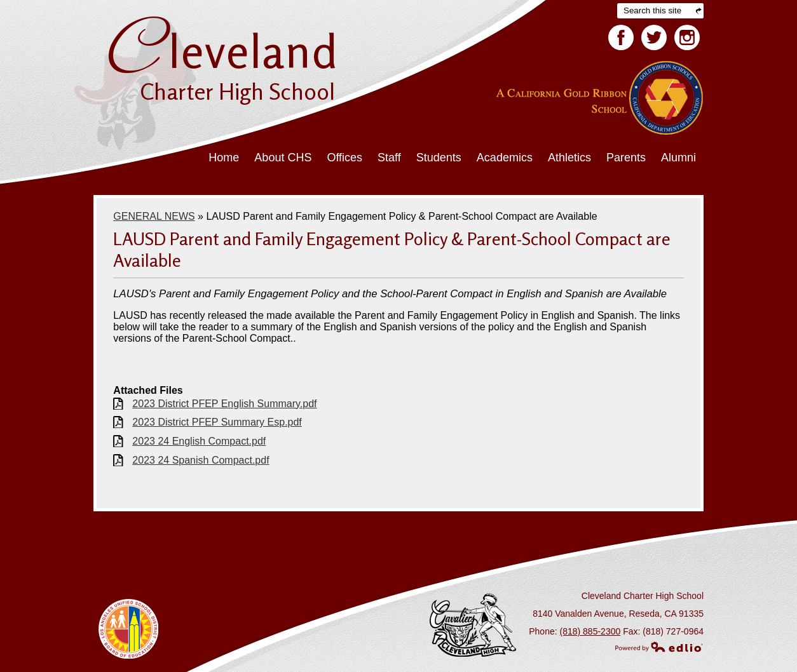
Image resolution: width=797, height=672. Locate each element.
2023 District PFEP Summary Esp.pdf (217, 422)
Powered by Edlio (659, 647)
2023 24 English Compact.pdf (199, 441)
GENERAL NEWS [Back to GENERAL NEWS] (154, 216)
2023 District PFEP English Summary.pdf (224, 404)
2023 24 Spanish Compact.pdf (201, 460)
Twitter (654, 40)
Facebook (621, 40)
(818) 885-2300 (590, 631)
